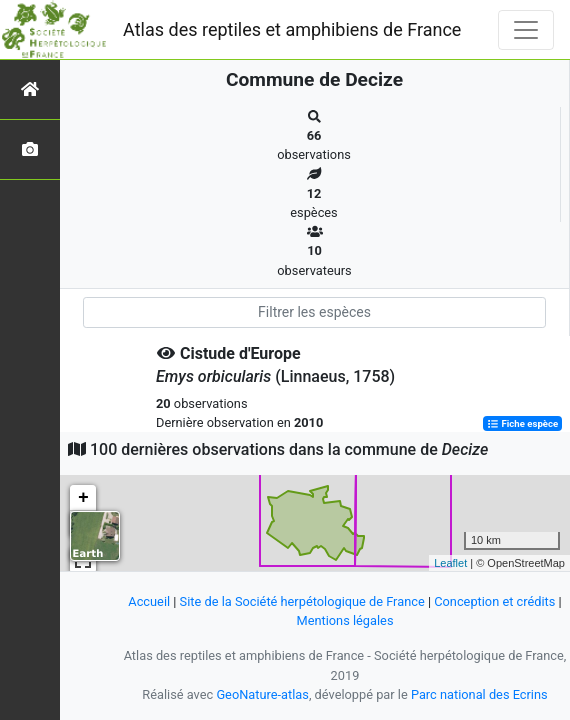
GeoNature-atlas (262, 694)
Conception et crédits (494, 601)
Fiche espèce (522, 423)
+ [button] (83, 498)
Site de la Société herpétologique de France (302, 601)
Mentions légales (344, 620)
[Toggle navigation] (526, 30)
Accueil (149, 601)
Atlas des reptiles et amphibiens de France (292, 29)
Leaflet (450, 563)
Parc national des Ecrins (479, 694)
